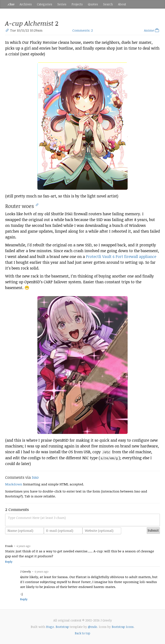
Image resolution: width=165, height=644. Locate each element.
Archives (26, 4)
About (122, 4)
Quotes (93, 4)
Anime (152, 30)
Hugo (50, 627)
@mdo (92, 627)
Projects (77, 4)
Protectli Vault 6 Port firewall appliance (121, 256)
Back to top (82, 633)
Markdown (14, 484)
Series (62, 4)
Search (108, 4)
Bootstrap (62, 627)
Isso (35, 477)
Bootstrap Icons (123, 627)
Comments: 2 (83, 30)
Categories (45, 4)
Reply (9, 562)
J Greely (26, 571)
